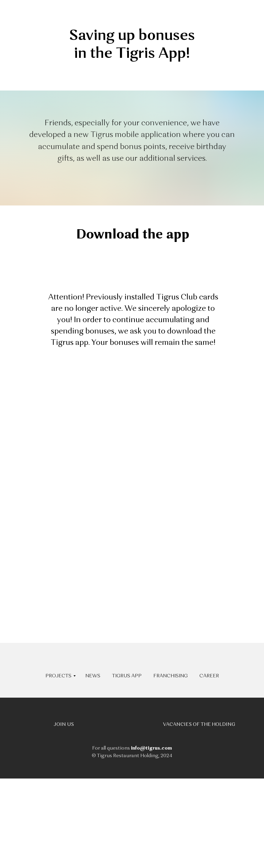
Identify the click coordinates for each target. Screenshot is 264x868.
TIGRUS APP (127, 676)
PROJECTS (58, 676)
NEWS (93, 676)
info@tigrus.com (151, 748)
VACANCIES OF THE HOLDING (199, 724)
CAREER (209, 676)
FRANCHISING (170, 676)
